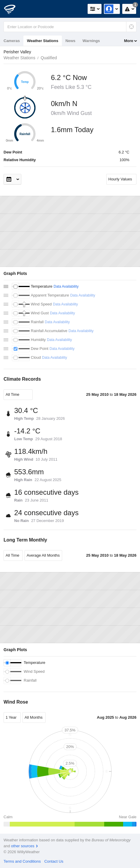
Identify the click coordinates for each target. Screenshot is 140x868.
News (70, 41)
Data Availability (66, 286)
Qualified (49, 58)
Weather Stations (43, 41)
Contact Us (54, 861)
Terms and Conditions (22, 861)
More (129, 41)
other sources (23, 846)
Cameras (12, 41)
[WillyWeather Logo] (13, 9)
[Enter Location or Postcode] (70, 27)
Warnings (91, 41)
